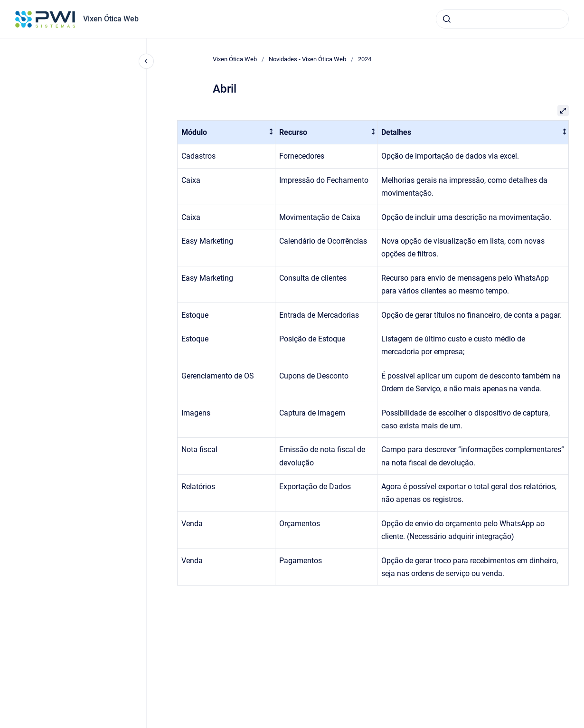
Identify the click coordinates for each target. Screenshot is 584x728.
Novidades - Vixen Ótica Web (307, 59)
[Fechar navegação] (146, 61)
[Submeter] (447, 19)
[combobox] (502, 19)
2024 (365, 59)
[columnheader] (226, 132)
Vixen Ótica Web (111, 19)
